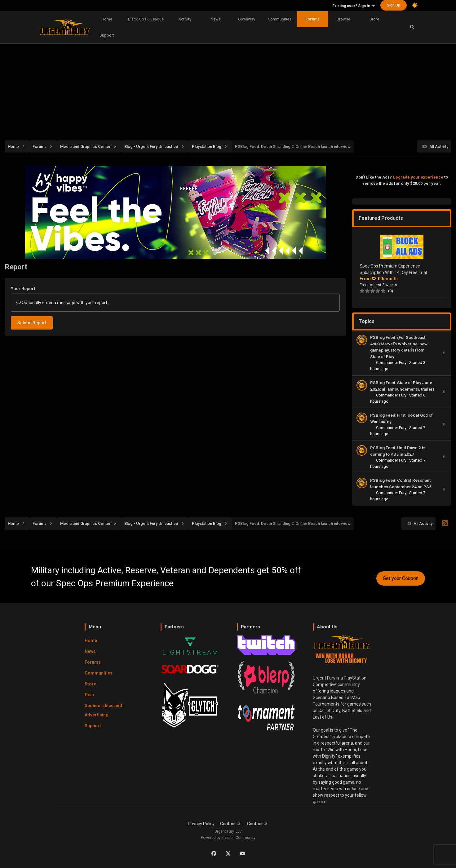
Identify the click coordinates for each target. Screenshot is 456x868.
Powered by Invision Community (228, 838)
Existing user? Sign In (354, 6)
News (216, 19)
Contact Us (231, 824)
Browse (343, 19)
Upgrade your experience (418, 177)
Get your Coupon (401, 578)
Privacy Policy (201, 824)
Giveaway (247, 19)
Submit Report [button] (32, 323)
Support (107, 35)
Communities (280, 19)
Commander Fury (392, 363)
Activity (185, 19)
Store (374, 19)
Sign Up (394, 5)
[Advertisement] (228, 89)
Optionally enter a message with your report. (62, 303)
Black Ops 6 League (146, 19)
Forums (312, 19)
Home (107, 19)
